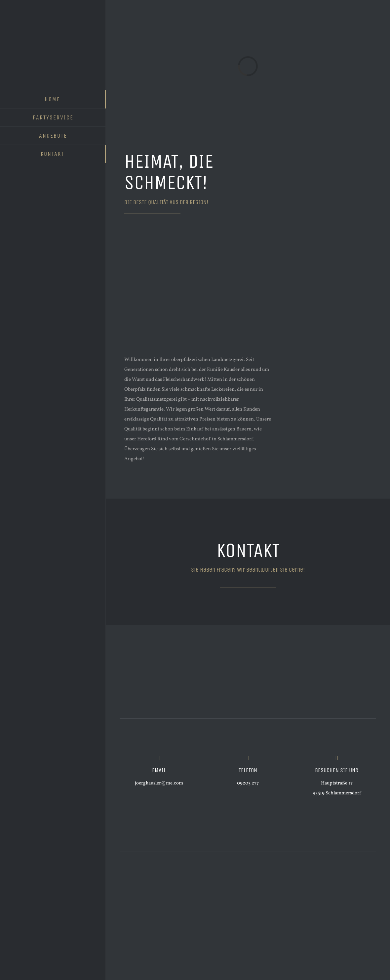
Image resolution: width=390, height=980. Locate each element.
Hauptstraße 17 (337, 783)
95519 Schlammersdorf (337, 793)
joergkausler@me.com (159, 783)
